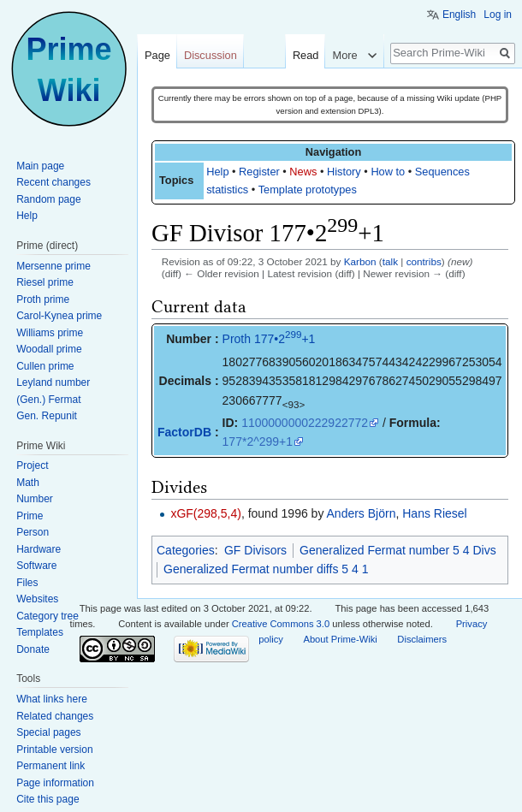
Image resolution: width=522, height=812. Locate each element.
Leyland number (53, 382)
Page (157, 55)
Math (28, 483)
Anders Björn (362, 513)
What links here (52, 699)
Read (306, 55)
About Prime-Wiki (340, 639)
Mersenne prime (53, 266)
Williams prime (50, 333)
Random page (48, 199)
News (303, 172)
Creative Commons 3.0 (281, 624)
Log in (498, 15)
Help (217, 172)
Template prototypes (308, 190)
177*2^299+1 (258, 442)
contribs (424, 261)
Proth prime (43, 299)
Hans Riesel (434, 513)
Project (32, 465)
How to (388, 172)
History (344, 172)
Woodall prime (49, 349)
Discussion (211, 55)
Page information (55, 783)
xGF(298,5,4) (205, 513)
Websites (37, 599)
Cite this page (47, 799)
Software (36, 566)
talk (390, 261)
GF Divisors (255, 550)
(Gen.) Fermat (48, 400)
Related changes (55, 716)
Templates (40, 632)
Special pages (48, 732)
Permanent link (50, 766)
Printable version (54, 750)
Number (35, 499)
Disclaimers (422, 639)
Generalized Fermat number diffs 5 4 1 (266, 569)
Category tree (47, 616)
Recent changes (53, 182)
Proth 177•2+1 (269, 339)
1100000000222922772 (305, 423)
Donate (33, 649)
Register (259, 172)
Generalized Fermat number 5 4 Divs (398, 550)
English (459, 15)
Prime (30, 516)
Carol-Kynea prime (59, 316)
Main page (40, 166)
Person (33, 532)
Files (27, 583)
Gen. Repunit (47, 416)
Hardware (39, 549)
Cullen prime (45, 366)
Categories (186, 550)
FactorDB (184, 432)
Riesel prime (45, 282)
